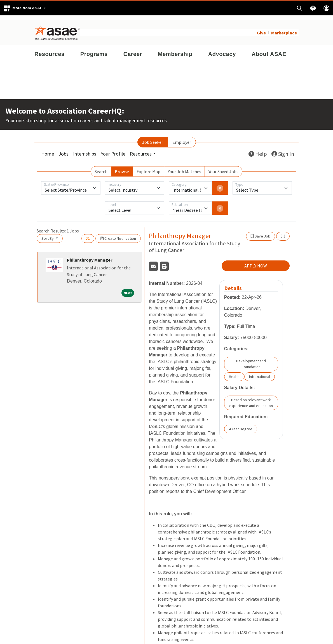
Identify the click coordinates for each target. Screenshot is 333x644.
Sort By (48, 234)
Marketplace (284, 28)
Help (258, 149)
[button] (25, 8)
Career (133, 49)
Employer (182, 137)
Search (101, 167)
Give (261, 28)
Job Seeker (153, 137)
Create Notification (118, 234)
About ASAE (269, 49)
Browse (122, 167)
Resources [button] (141, 149)
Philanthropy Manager (90, 255)
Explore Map (148, 167)
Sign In (283, 149)
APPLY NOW (256, 261)
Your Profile (113, 149)
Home (48, 149)
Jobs (64, 149)
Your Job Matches (185, 167)
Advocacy (222, 49)
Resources (50, 49)
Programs (94, 49)
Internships (85, 149)
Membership (175, 49)
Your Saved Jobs (223, 167)
